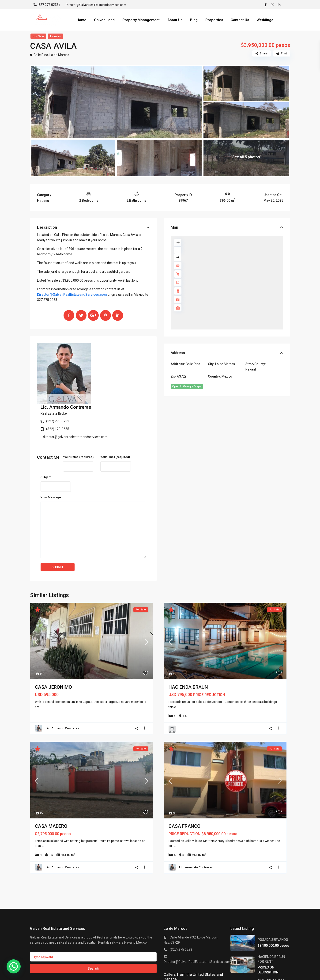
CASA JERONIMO (53, 640)
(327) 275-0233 (114, 360)
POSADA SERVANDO (273, 893)
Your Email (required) (115, 410)
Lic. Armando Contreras (122, 346)
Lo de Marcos (59, 55)
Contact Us (240, 20)
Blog (194, 20)
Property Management (141, 20)
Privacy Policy (280, 973)
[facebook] (267, 5)
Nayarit (251, 369)
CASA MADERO (51, 779)
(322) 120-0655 (114, 368)
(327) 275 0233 (181, 903)
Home (81, 20)
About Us (175, 20)
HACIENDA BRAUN (188, 640)
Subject (46, 430)
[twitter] (273, 5)
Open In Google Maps (187, 386)
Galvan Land (104, 20)
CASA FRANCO (184, 779)
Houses (55, 36)
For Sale (38, 36)
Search (93, 922)
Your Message (51, 450)
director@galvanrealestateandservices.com (132, 376)
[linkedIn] (280, 5)
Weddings (265, 20)
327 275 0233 (49, 5)
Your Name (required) (78, 410)
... (41, 660)
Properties (214, 20)
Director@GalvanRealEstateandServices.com (72, 295)
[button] (14, 966)
